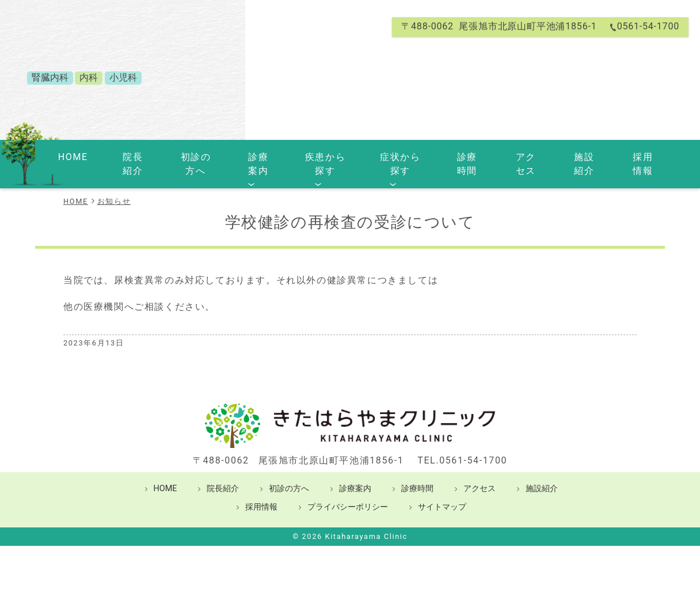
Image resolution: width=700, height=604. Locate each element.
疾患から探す (311, 156)
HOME (70, 156)
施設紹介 (568, 156)
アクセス (512, 156)
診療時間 (455, 156)
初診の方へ (182, 156)
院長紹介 (120, 156)
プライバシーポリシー (348, 491)
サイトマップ (442, 491)
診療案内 (244, 156)
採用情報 (625, 156)
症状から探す (389, 156)
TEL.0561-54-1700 (462, 445)
